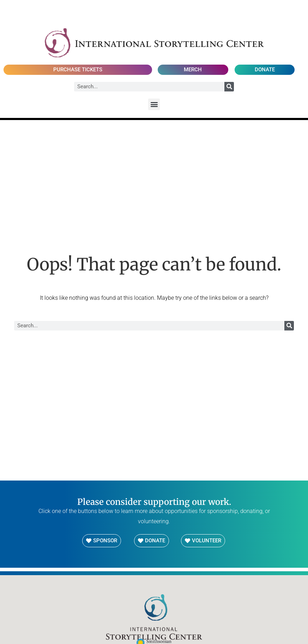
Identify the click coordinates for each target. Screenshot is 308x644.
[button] (154, 104)
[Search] (229, 87)
